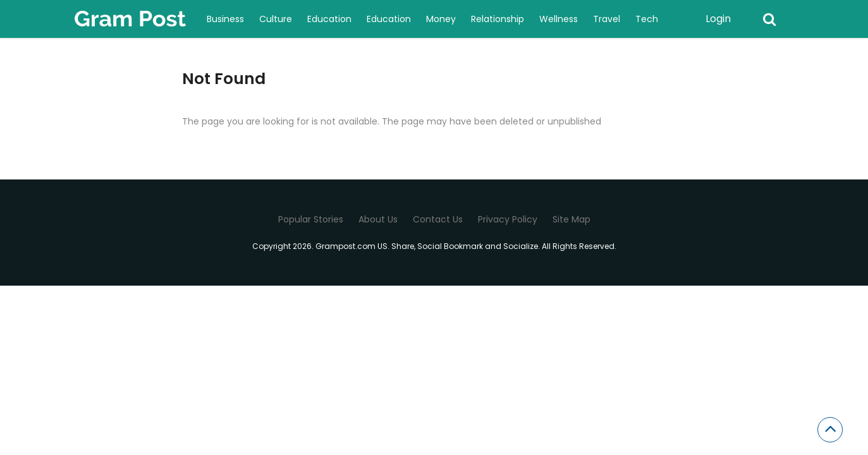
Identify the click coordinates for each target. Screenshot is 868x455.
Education (329, 19)
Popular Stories (311, 219)
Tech (647, 19)
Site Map (572, 219)
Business (225, 19)
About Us (378, 219)
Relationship (498, 19)
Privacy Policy (508, 219)
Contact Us (438, 219)
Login (718, 19)
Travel (607, 19)
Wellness (559, 19)
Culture (276, 19)
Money (441, 19)
